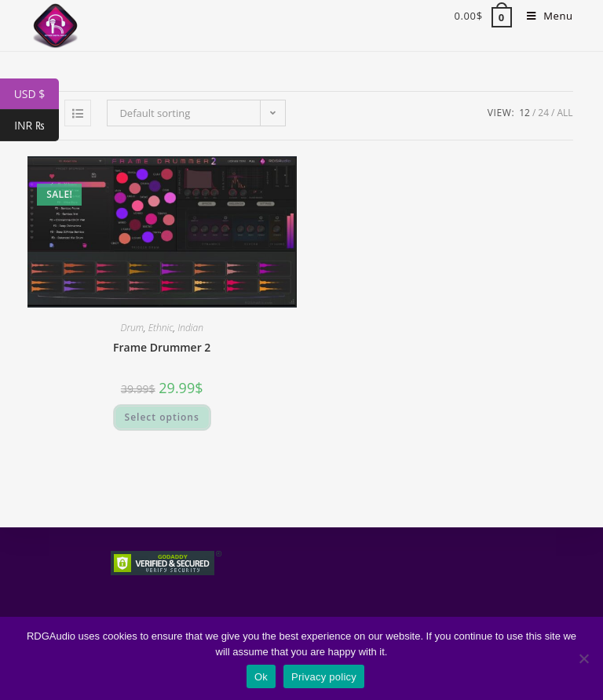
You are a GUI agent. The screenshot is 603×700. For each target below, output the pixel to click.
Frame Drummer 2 (162, 347)
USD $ (37, 94)
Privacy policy (324, 677)
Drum (132, 328)
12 (524, 113)
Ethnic (161, 328)
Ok (261, 677)
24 (543, 113)
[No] (583, 658)
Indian (190, 328)
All (565, 113)
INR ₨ (37, 126)
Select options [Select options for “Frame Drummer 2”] (162, 417)
